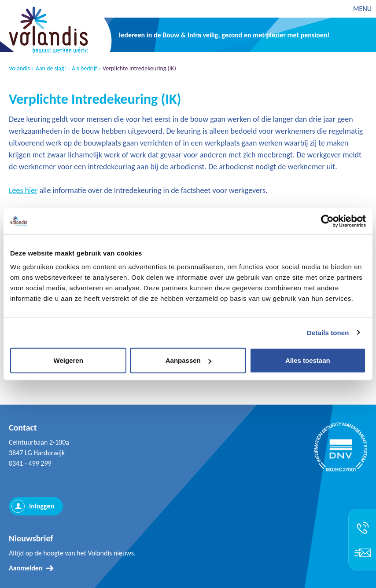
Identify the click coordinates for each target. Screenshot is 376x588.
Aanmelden (26, 568)
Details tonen (328, 332)
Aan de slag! (51, 69)
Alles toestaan (308, 360)
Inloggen (42, 506)
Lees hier (23, 190)
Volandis (19, 69)
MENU (362, 9)
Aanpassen (188, 360)
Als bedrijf (84, 69)
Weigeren (68, 360)
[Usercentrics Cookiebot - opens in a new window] (327, 221)
